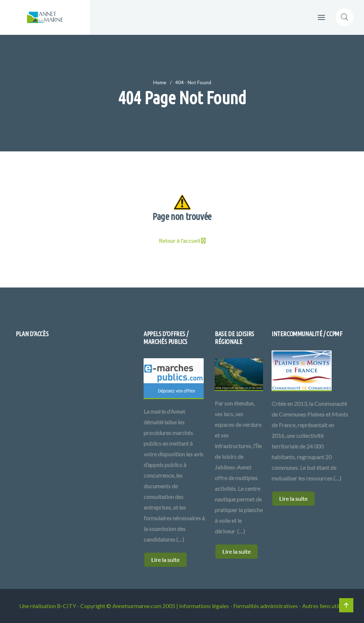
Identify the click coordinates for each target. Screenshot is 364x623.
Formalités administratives (266, 606)
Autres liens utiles (323, 606)
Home (160, 82)
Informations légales (204, 606)
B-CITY (66, 606)
